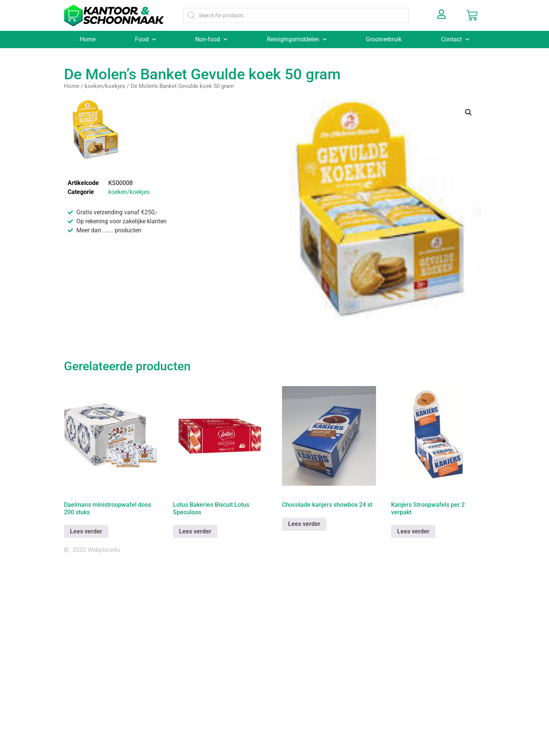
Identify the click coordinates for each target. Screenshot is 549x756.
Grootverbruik (384, 39)
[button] (469, 112)
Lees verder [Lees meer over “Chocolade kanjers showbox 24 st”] (304, 524)
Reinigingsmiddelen (297, 39)
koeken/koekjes (105, 86)
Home (88, 39)
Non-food (211, 39)
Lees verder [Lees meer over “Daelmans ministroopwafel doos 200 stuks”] (86, 531)
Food (146, 39)
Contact (455, 39)
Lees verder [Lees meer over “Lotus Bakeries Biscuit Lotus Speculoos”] (195, 531)
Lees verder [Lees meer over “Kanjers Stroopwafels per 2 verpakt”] (413, 531)
